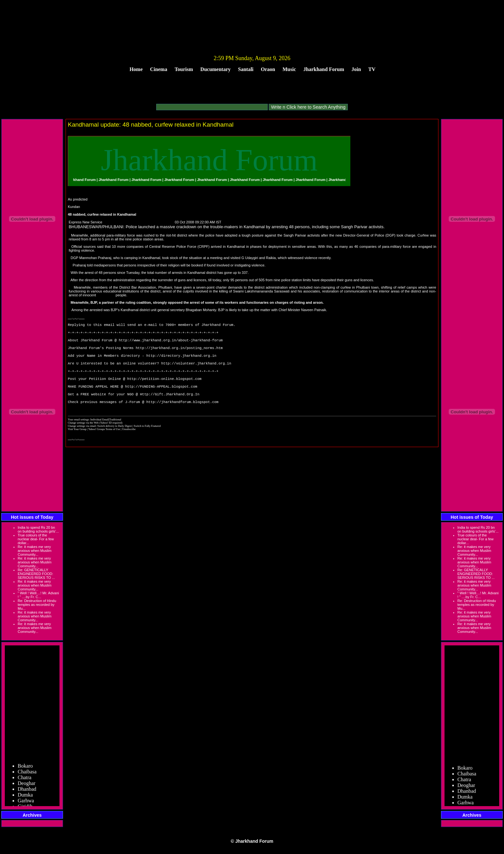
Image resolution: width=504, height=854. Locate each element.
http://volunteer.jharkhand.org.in (196, 374)
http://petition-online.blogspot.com (164, 393)
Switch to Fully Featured (147, 446)
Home (136, 69)
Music (289, 69)
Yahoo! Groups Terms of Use (105, 449)
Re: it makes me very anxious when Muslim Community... (35, 551)
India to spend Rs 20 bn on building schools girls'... (38, 529)
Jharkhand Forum (324, 69)
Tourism (184, 69)
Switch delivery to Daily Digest (115, 446)
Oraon (268, 69)
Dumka (25, 798)
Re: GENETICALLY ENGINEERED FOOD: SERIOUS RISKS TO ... (36, 574)
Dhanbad (27, 792)
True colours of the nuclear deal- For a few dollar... (36, 539)
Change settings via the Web (83, 443)
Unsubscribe (129, 449)
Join (356, 69)
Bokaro (25, 769)
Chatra (25, 780)
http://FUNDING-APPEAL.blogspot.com (161, 403)
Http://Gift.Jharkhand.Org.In (170, 412)
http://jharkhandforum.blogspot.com (182, 422)
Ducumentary (215, 69)
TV (372, 69)
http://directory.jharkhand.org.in (181, 364)
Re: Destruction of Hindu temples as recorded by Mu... (37, 605)
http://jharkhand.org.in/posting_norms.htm (179, 354)
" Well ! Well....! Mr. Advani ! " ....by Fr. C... (38, 595)
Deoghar (27, 786)
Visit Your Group (77, 449)
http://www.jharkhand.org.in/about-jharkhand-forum (171, 345)
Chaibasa (27, 774)
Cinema (159, 69)
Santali (246, 69)
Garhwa (26, 803)
